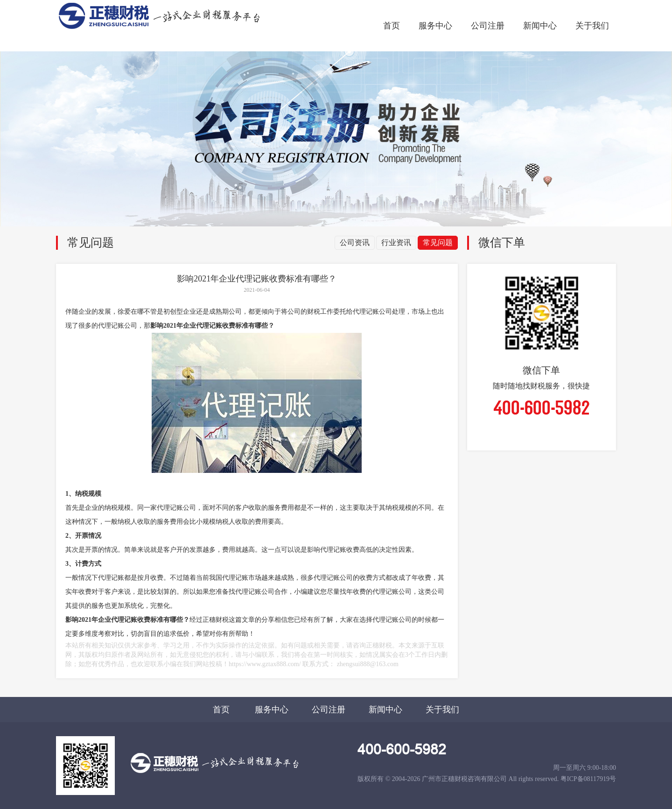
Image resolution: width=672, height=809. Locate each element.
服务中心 (435, 26)
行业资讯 (396, 243)
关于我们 (592, 26)
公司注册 (488, 26)
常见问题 (438, 243)
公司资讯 (355, 243)
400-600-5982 (402, 749)
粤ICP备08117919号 (588, 779)
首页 (392, 26)
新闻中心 (540, 26)
